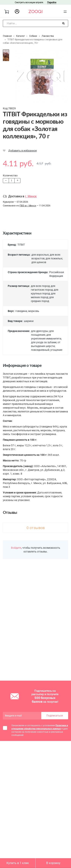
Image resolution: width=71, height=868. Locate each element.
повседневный (40, 350)
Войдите (16, 548)
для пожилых (54, 258)
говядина (21, 311)
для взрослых (40, 255)
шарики (29, 321)
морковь (34, 311)
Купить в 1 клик (18, 863)
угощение (56, 350)
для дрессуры (40, 331)
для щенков (39, 262)
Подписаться (55, 716)
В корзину (53, 863)
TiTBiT (21, 245)
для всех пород (40, 286)
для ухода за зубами (44, 342)
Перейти (52, 2)
